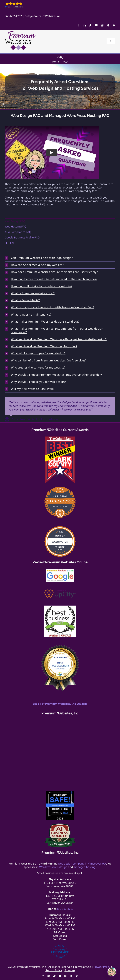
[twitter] (108, 25)
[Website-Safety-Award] (60, 792)
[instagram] (102, 25)
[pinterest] (114, 25)
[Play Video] (52, 153)
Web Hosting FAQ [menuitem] (16, 226)
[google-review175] (60, 570)
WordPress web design (53, 867)
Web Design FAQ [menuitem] (15, 221)
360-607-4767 (13, 16)
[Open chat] (112, 972)
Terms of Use (83, 967)
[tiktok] (90, 25)
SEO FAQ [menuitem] (10, 243)
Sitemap (70, 970)
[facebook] (78, 25)
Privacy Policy (102, 967)
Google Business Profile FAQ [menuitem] (22, 237)
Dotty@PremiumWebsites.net (43, 16)
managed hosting (84, 867)
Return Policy (54, 970)
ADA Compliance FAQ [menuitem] (18, 232)
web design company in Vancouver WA (82, 864)
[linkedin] (84, 25)
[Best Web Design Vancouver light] (60, 646)
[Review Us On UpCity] (60, 591)
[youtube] (96, 25)
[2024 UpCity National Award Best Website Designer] (60, 488)
